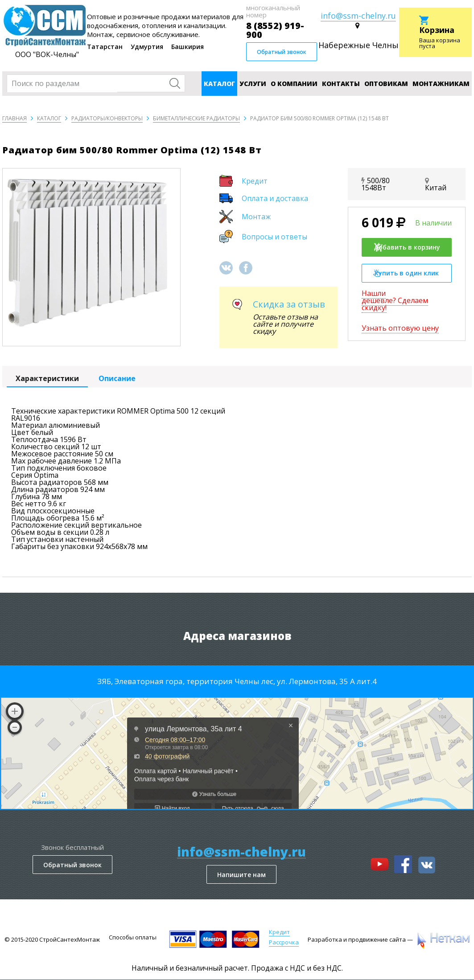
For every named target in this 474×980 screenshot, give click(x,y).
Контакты (341, 84)
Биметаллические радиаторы (196, 118)
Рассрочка (284, 942)
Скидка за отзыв (289, 304)
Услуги (253, 84)
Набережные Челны (359, 45)
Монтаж (256, 217)
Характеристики (47, 378)
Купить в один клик (406, 273)
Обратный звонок (282, 52)
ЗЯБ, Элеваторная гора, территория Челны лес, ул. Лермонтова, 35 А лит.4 (237, 681)
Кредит (255, 181)
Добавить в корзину (407, 248)
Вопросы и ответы (274, 237)
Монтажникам (441, 84)
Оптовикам (386, 84)
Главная (14, 118)
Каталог (219, 84)
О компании (294, 84)
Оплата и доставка (275, 198)
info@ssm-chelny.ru (358, 16)
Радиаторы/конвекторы (107, 118)
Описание (117, 378)
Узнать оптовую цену (400, 328)
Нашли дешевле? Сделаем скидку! (395, 300)
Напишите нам (241, 875)
